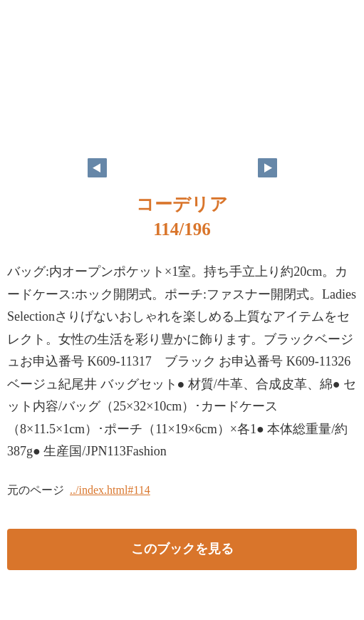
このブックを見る (182, 549)
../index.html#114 (110, 490)
